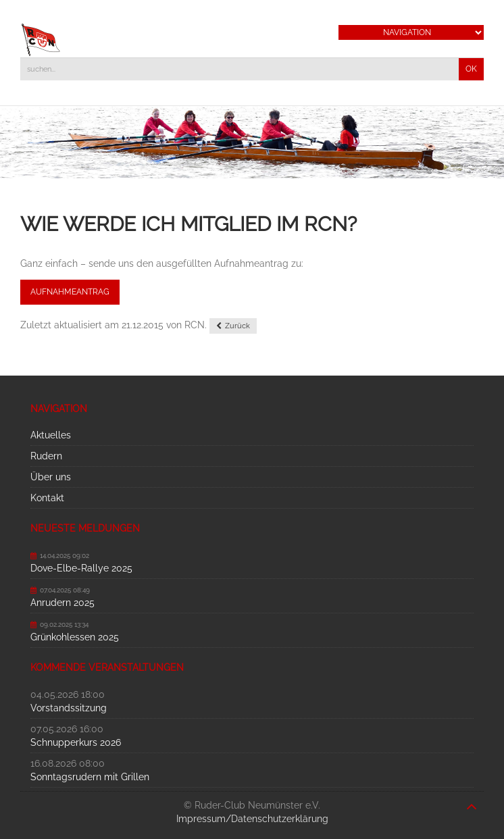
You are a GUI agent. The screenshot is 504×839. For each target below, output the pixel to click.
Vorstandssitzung (69, 708)
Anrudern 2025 (62, 603)
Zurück (237, 326)
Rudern (46, 456)
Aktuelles (51, 435)
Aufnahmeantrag (70, 292)
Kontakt (47, 498)
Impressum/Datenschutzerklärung (252, 819)
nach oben (472, 800)
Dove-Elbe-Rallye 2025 (81, 568)
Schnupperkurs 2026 (76, 742)
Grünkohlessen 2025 (75, 637)
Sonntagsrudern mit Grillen (90, 777)
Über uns (51, 477)
